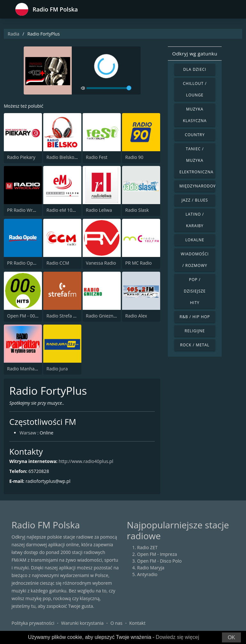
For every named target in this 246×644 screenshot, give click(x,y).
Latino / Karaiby (195, 220)
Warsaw (28, 433)
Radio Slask (137, 210)
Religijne (195, 331)
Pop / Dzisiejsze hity (195, 291)
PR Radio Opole (23, 263)
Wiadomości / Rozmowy (195, 260)
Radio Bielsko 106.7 (67, 157)
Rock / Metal (195, 345)
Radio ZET (147, 547)
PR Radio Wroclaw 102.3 (32, 210)
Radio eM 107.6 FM (66, 210)
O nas (117, 623)
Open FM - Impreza (157, 554)
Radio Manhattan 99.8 (30, 369)
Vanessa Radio (101, 263)
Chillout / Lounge (195, 89)
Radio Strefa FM (63, 316)
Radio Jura (57, 369)
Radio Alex (136, 316)
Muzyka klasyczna (195, 115)
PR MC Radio (139, 263)
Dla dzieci (195, 69)
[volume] (109, 88)
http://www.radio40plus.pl (86, 461)
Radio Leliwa (99, 210)
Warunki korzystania (82, 623)
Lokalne (195, 240)
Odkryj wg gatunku (195, 54)
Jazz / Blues (195, 200)
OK (231, 637)
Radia (13, 34)
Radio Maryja (151, 568)
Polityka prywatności (33, 623)
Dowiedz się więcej (177, 637)
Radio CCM (58, 263)
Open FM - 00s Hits (27, 316)
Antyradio (147, 574)
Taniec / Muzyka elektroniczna (196, 160)
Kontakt (138, 623)
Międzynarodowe (197, 186)
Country (195, 135)
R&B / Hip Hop (195, 317)
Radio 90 (134, 157)
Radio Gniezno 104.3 (107, 316)
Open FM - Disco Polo (159, 561)
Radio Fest (97, 157)
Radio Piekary (21, 157)
